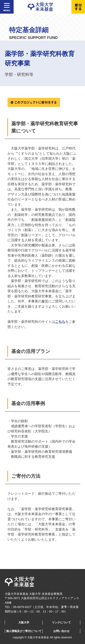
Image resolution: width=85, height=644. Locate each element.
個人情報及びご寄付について (24, 631)
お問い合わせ (61, 631)
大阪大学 (24, 622)
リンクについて (61, 622)
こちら (60, 322)
